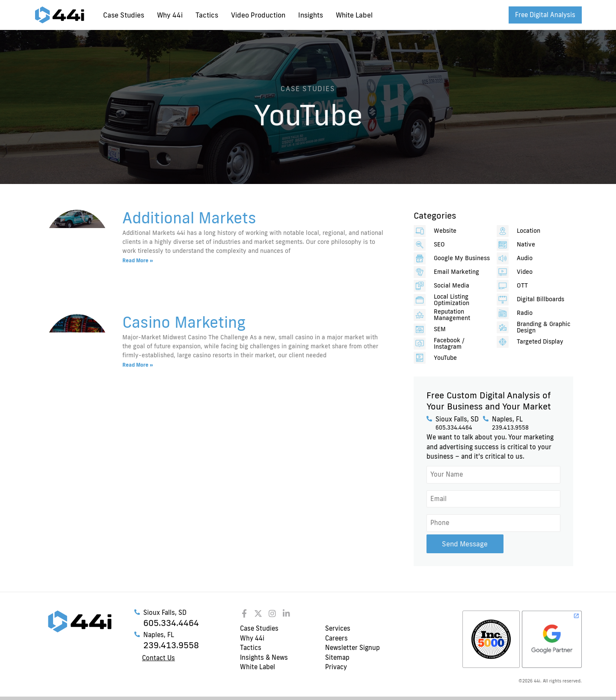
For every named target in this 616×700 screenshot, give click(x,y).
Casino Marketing (184, 322)
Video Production (258, 15)
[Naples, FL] (486, 419)
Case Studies (124, 15)
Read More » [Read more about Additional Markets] (138, 260)
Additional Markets (189, 217)
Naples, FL (507, 419)
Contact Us (158, 657)
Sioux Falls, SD (457, 419)
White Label (354, 15)
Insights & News (264, 657)
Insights (311, 15)
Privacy (336, 666)
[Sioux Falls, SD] (429, 419)
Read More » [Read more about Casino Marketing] (138, 365)
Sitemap (337, 657)
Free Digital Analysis (545, 15)
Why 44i (170, 15)
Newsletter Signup (352, 647)
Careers (336, 638)
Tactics (207, 15)
